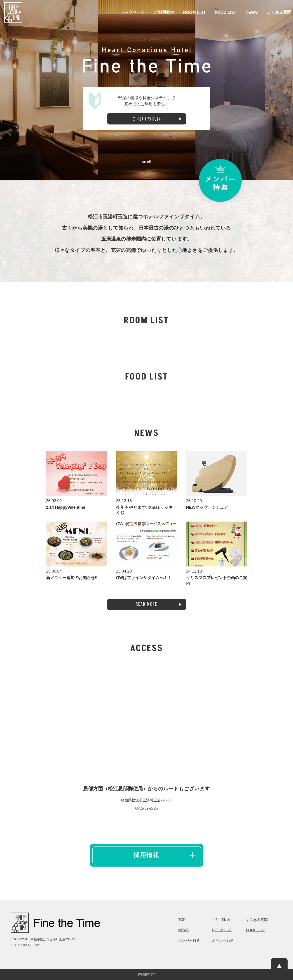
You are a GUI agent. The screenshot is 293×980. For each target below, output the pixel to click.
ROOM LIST (195, 12)
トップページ (133, 12)
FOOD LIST (226, 12)
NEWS (252, 12)
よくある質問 (279, 12)
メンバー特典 (189, 941)
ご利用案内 (164, 12)
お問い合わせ (223, 941)
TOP (182, 920)
